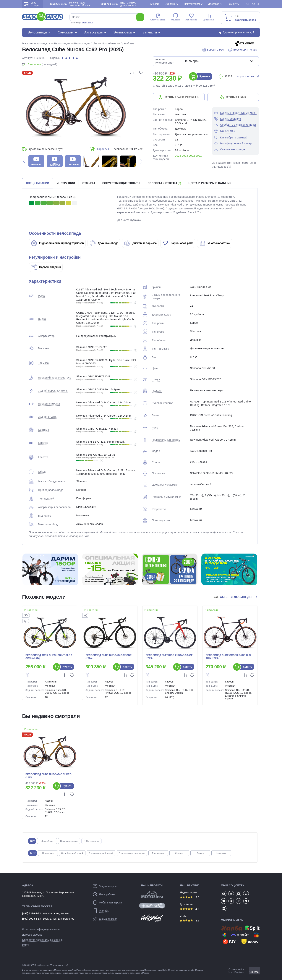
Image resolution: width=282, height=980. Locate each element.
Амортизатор (46, 336)
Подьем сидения (46, 267)
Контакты (252, 4)
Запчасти (150, 32)
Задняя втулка (47, 417)
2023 (185, 156)
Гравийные (128, 43)
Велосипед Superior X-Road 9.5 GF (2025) (169, 657)
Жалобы (176, 17)
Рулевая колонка (163, 403)
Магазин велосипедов (36, 43)
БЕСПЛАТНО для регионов (118, 4)
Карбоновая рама (178, 243)
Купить (205, 76)
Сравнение (209, 17)
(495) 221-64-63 (31, 913)
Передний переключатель (55, 378)
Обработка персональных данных (43, 940)
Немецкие (221, 853)
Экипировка (123, 32)
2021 (199, 156)
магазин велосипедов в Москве (46, 970)
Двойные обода (104, 243)
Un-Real (254, 972)
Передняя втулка (49, 404)
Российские (158, 853)
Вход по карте (32, 4)
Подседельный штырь (166, 440)
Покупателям (192, 4)
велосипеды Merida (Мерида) (190, 970)
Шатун (156, 379)
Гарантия (103, 149)
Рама (41, 296)
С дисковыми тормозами (132, 853)
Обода (42, 472)
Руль (155, 428)
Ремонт (232, 4)
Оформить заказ (245, 20)
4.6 (189, 909)
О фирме (170, 4)
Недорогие (48, 853)
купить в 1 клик (236, 97)
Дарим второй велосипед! (238, 32)
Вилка (42, 319)
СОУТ (26, 945)
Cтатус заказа (158, 17)
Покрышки (158, 473)
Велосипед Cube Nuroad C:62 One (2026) (108, 657)
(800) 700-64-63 (31, 919)
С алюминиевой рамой (101, 853)
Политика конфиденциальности (41, 929)
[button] (24, 161)
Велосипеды (37, 32)
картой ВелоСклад (168, 86)
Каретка (43, 443)
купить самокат (115, 973)
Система (44, 430)
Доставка (214, 4)
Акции (155, 4)
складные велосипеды (73, 973)
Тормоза (43, 363)
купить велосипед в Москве (136, 973)
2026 (178, 156)
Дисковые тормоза (141, 243)
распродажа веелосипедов (118, 970)
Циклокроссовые (69, 841)
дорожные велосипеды (96, 973)
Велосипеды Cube (86, 43)
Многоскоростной (215, 243)
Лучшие (179, 853)
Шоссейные (109, 43)
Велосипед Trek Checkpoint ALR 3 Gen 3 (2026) (49, 657)
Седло (156, 451)
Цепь (155, 368)
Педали (157, 391)
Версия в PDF (213, 50)
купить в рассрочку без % (182, 97)
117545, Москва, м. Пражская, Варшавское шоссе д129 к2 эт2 (48, 894)
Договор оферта (32, 935)
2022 (192, 156)
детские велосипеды (52, 973)
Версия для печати (243, 50)
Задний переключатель (53, 391)
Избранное (191, 17)
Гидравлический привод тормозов (57, 243)
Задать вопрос (108, 886)
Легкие (200, 853)
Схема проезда (108, 919)
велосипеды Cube (141, 970)
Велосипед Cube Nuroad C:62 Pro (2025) (48, 776)
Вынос (156, 415)
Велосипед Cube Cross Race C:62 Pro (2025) (228, 657)
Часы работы (107, 894)
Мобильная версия (110, 903)
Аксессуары (94, 32)
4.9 (189, 921)
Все (233, 597)
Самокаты (66, 32)
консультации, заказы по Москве (70, 4)
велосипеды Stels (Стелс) (162, 970)
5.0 (189, 897)
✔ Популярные (91, 841)
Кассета (43, 457)
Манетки (43, 348)
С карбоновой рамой (72, 853)
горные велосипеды (31, 973)
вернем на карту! (248, 76)
